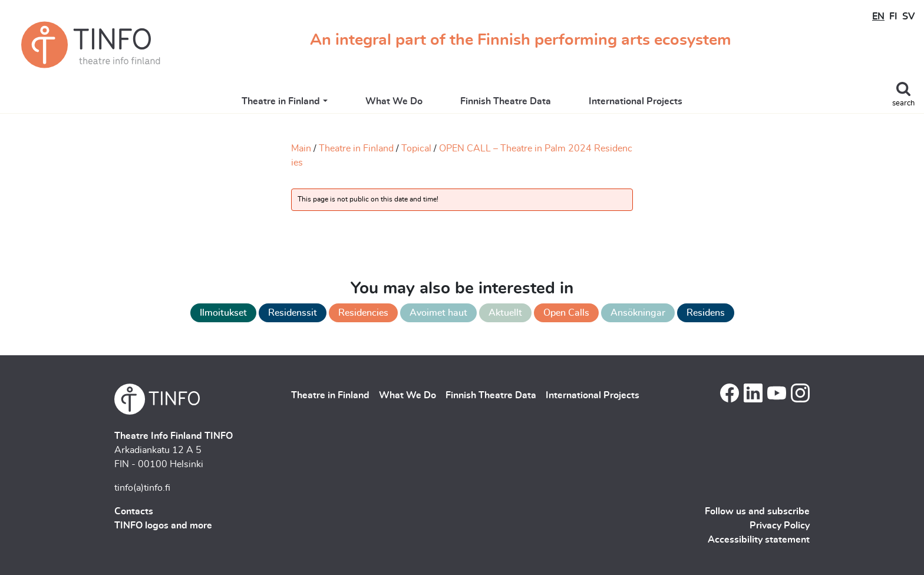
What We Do (394, 101)
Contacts (134, 511)
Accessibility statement (759, 540)
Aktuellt (505, 313)
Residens (706, 313)
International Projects (636, 101)
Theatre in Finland (281, 101)
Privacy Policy (780, 526)
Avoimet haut (438, 313)
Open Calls (566, 313)
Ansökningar (638, 313)
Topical (416, 148)
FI (893, 16)
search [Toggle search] (903, 103)
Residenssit (293, 313)
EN (878, 16)
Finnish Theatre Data (506, 101)
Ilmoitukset (223, 313)
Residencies (363, 313)
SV (908, 16)
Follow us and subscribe (757, 511)
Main (301, 148)
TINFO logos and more (163, 526)
